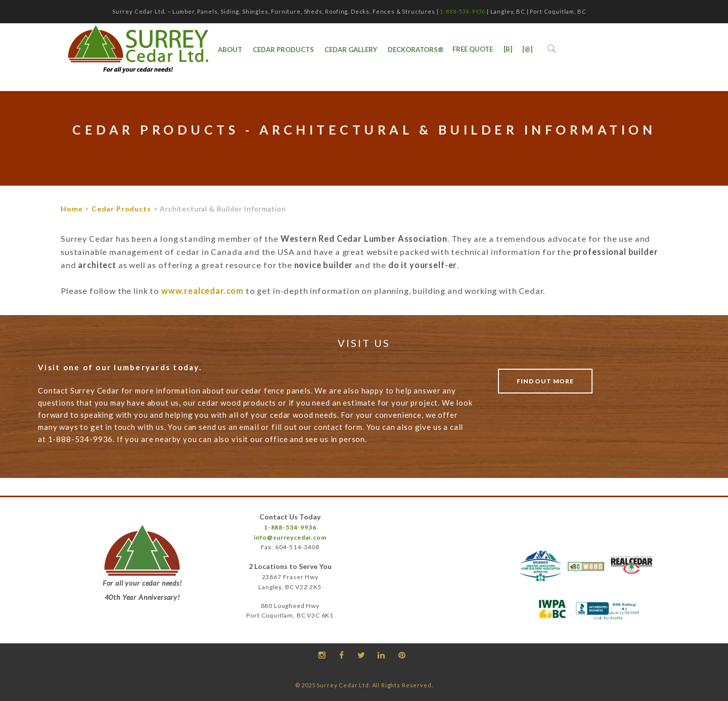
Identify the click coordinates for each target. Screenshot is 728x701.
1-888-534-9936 (463, 11)
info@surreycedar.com (290, 537)
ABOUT (230, 50)
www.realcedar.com (202, 291)
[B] (508, 49)
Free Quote (473, 49)
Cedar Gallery (351, 50)
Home (72, 209)
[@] (527, 49)
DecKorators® (416, 50)
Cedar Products (283, 50)
